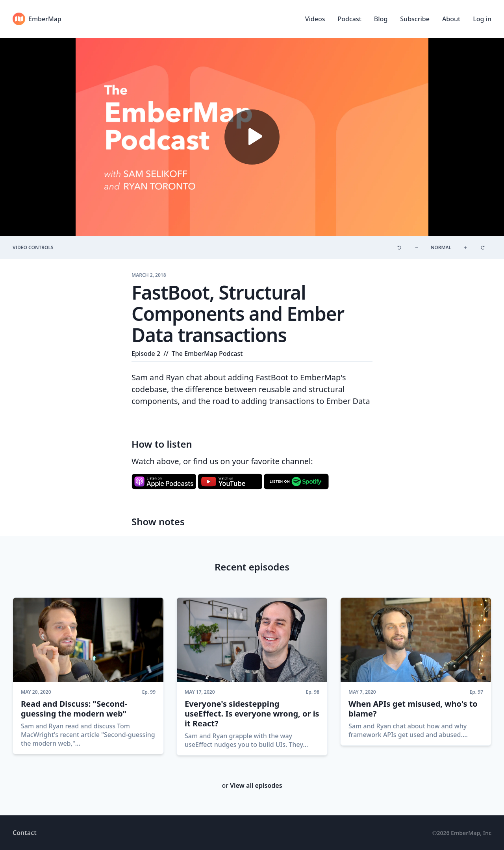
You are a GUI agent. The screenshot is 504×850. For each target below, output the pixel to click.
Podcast (349, 19)
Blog (381, 19)
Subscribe (415, 19)
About (451, 19)
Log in (482, 19)
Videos (315, 19)
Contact (25, 833)
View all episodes (256, 785)
